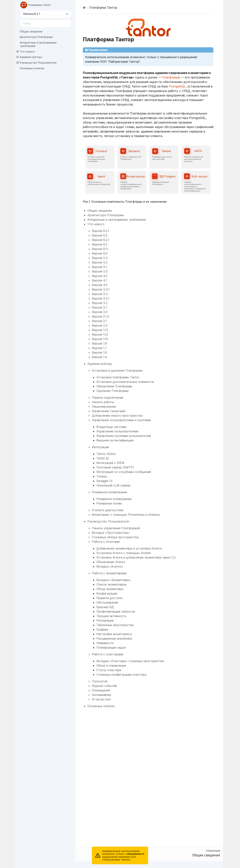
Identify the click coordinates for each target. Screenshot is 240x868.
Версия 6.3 (100, 235)
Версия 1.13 (100, 330)
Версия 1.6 (99, 352)
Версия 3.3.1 (101, 289)
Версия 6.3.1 (101, 231)
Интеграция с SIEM (110, 463)
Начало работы (103, 402)
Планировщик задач (111, 647)
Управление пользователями (117, 431)
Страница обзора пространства (115, 537)
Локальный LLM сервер (113, 485)
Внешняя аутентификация (115, 440)
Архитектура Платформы (36, 37)
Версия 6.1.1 (100, 249)
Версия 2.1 (99, 321)
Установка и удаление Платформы (117, 370)
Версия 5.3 (100, 258)
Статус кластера (109, 670)
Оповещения (101, 690)
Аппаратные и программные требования (38, 44)
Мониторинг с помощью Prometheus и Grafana (126, 515)
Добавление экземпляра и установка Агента (129, 548)
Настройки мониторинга (114, 634)
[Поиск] (46, 23)
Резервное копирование (109, 492)
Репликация (105, 620)
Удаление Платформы (112, 391)
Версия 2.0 (100, 325)
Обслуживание (107, 602)
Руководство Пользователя (36, 63)
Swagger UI (104, 481)
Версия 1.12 (100, 334)
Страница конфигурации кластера (121, 675)
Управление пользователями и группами (121, 420)
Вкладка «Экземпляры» (114, 580)
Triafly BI (103, 458)
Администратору (29, 57)
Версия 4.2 (100, 276)
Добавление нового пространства (117, 416)
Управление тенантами (109, 411)
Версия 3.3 (100, 294)
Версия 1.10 (100, 339)
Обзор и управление (111, 665)
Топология (100, 681)
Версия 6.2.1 (100, 240)
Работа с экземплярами (109, 573)
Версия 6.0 (100, 253)
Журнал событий (104, 686)
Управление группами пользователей (124, 436)
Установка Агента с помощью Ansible (124, 553)
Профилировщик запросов (116, 611)
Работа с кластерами (108, 654)
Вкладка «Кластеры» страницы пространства (130, 661)
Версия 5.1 (99, 267)
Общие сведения (31, 31)
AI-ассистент (102, 699)
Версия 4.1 (99, 280)
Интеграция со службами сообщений (124, 472)
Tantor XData (106, 454)
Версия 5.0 (100, 271)
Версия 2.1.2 (100, 316)
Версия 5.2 (100, 262)
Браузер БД (105, 607)
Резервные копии (109, 503)
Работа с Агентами (106, 542)
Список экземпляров (111, 584)
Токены (102, 476)
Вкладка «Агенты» (110, 566)
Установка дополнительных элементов (125, 382)
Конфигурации (107, 593)
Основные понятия (32, 68)
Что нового (26, 52)
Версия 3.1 (99, 307)
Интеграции (100, 447)
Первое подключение (108, 397)
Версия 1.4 (99, 357)
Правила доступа (109, 598)
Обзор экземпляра (110, 589)
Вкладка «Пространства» (111, 533)
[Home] (84, 8)
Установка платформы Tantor (118, 377)
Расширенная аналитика (114, 638)
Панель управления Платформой (116, 528)
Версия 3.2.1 (101, 298)
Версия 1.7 (99, 348)
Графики (102, 629)
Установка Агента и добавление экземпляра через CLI (136, 557)
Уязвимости (105, 643)
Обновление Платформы (114, 386)
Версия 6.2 (100, 244)
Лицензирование (104, 407)
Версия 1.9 (99, 343)
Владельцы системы (111, 427)
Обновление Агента (111, 562)
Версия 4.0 (100, 285)
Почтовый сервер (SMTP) (115, 467)
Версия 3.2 (100, 303)
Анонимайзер (102, 695)
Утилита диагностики (108, 510)
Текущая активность (111, 616)
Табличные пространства (115, 625)
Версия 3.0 (100, 312)
